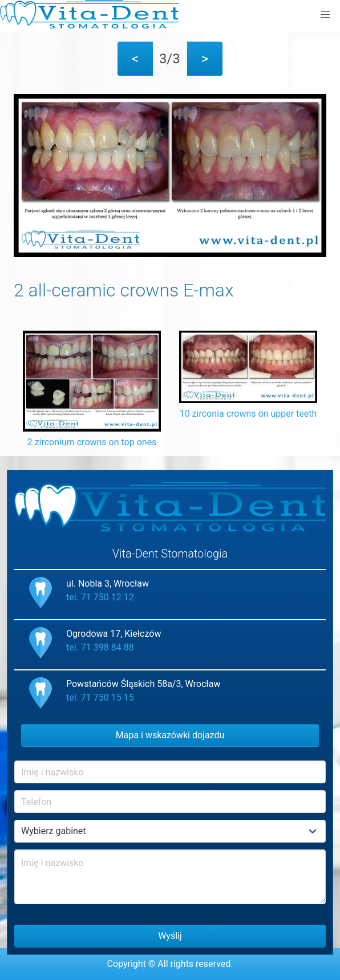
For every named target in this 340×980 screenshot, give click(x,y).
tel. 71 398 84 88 (100, 647)
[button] (325, 15)
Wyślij (170, 936)
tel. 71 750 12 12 (100, 597)
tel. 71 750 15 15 (100, 698)
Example (170, 831)
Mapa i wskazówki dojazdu (170, 735)
